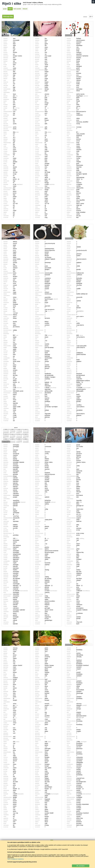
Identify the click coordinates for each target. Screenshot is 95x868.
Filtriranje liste (8, 16)
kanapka (74, 789)
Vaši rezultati (17, 9)
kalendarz (11, 585)
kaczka (11, 382)
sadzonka (43, 585)
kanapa (42, 789)
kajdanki (43, 382)
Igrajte (5, 9)
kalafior (74, 382)
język (42, 179)
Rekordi (25, 9)
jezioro (10, 179)
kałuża (74, 585)
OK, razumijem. (81, 866)
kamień (11, 789)
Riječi (10, 9)
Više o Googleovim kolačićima (16, 859)
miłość (74, 179)
